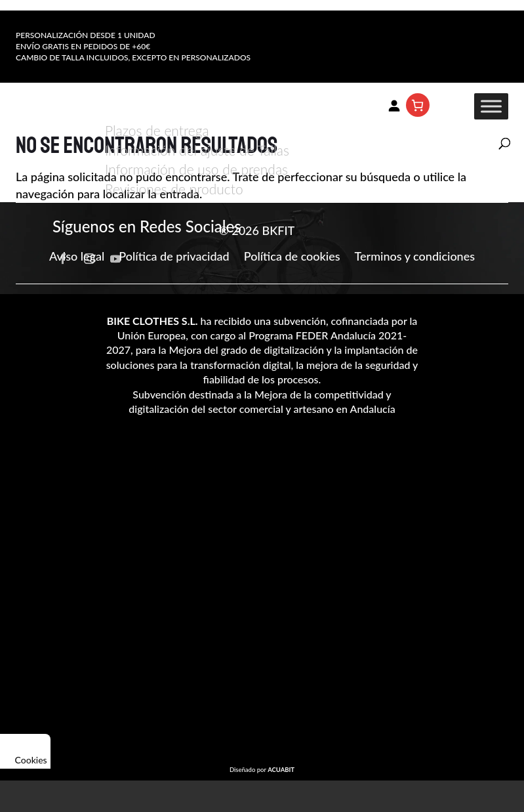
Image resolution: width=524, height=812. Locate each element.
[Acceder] (394, 105)
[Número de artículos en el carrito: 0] (418, 105)
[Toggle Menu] (491, 107)
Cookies (25, 751)
